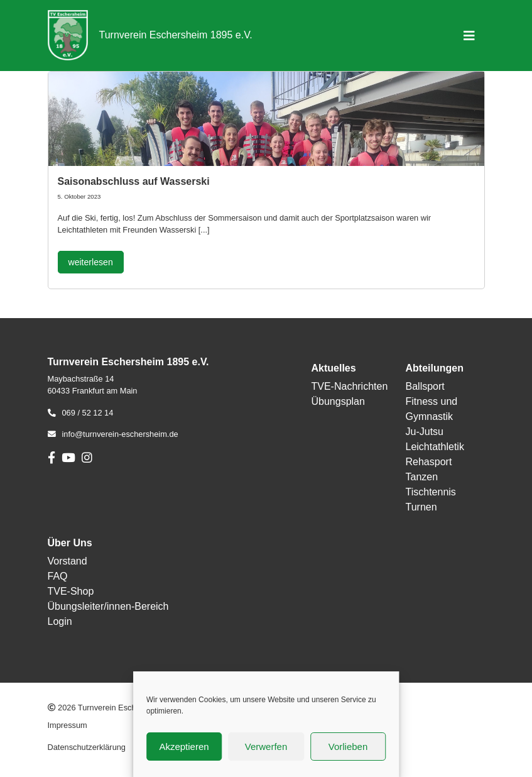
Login (60, 621)
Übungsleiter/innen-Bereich (108, 606)
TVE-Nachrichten (349, 386)
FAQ (58, 576)
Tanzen (422, 477)
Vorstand (68, 561)
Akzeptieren (184, 747)
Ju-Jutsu (425, 432)
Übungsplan (338, 401)
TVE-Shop (71, 591)
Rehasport (429, 462)
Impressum (68, 725)
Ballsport (425, 386)
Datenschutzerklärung (87, 747)
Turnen (421, 507)
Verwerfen (266, 747)
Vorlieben (348, 747)
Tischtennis (431, 492)
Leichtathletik (435, 447)
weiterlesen (91, 262)
